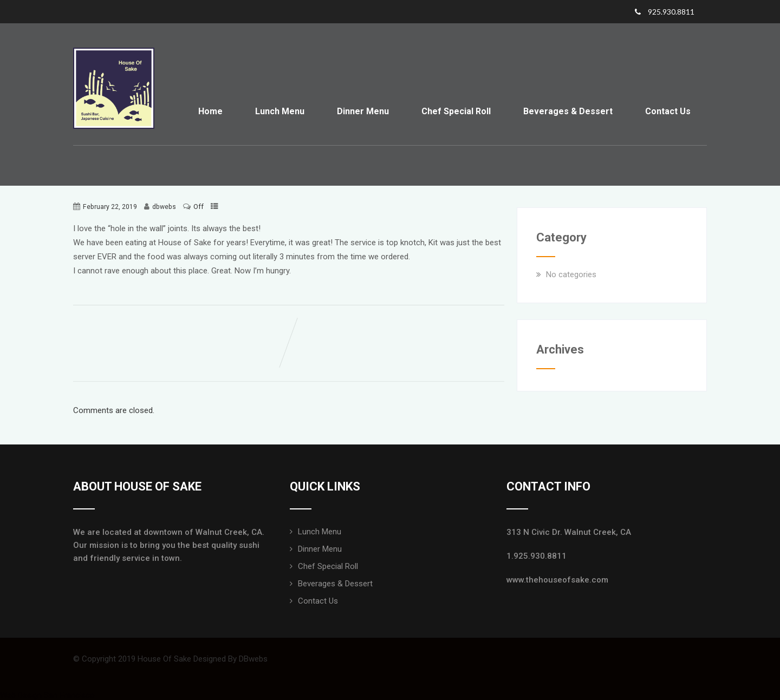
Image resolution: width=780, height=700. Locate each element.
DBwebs (253, 659)
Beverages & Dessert (568, 111)
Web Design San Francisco (47, 695)
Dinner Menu (363, 111)
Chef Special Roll (456, 111)
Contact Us (668, 111)
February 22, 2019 (110, 207)
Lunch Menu (280, 111)
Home (210, 111)
